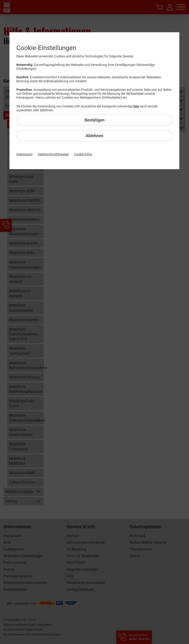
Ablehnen (94, 136)
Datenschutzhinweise (53, 154)
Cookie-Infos (83, 154)
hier (136, 106)
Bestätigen (94, 120)
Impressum (24, 154)
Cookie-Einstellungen (46, 48)
